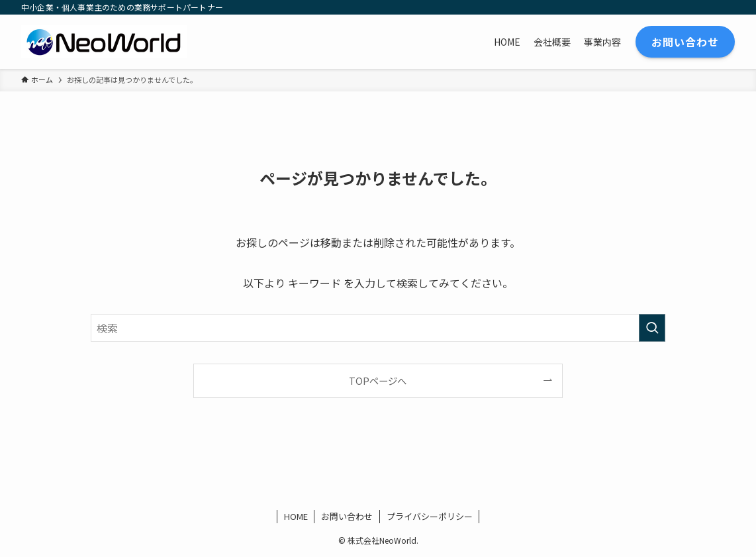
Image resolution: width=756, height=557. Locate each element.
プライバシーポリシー (430, 516)
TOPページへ (378, 380)
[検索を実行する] (652, 328)
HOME (296, 516)
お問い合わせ (347, 516)
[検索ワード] (378, 328)
